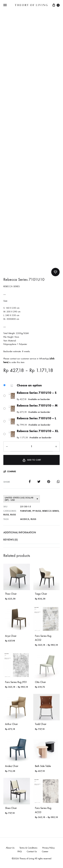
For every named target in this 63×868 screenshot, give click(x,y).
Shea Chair (11, 808)
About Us (10, 848)
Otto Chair (40, 682)
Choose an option (29, 385)
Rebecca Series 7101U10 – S (37, 393)
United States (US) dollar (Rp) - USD (19, 499)
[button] (10, 472)
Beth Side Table (43, 766)
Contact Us (32, 851)
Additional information (20, 532)
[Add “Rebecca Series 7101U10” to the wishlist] (55, 272)
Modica (25, 519)
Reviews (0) (10, 540)
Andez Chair (12, 766)
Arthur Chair (11, 724)
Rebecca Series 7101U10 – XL (38, 431)
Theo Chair (11, 594)
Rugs (6, 515)
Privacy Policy (48, 848)
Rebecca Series (51, 511)
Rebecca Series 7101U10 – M (37, 406)
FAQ (20, 851)
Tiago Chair (41, 594)
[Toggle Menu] (5, 5)
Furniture (26, 511)
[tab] (32, 532)
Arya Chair (11, 636)
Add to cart (32, 460)
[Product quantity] (32, 447)
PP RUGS (37, 511)
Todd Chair (41, 724)
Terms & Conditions (28, 848)
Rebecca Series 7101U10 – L (36, 418)
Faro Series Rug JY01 (16, 682)
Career (45, 851)
